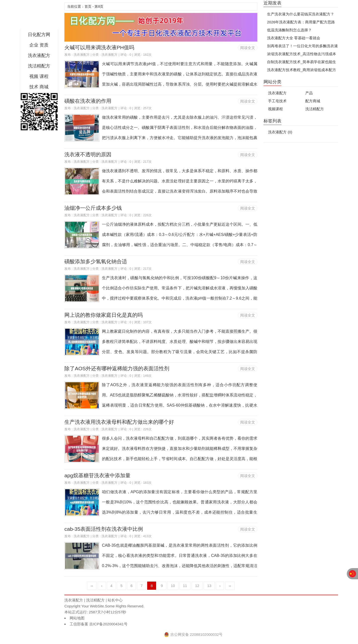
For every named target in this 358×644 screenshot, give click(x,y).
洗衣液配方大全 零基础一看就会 (294, 38)
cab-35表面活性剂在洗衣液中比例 (104, 529)
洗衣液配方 (39, 55)
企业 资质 (39, 45)
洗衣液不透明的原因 (88, 154)
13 (209, 586)
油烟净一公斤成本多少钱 (93, 208)
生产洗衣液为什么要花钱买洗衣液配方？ (301, 14)
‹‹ (92, 586)
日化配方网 (39, 16)
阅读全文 (248, 48)
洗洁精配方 (39, 66)
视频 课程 (39, 76)
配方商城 (313, 101)
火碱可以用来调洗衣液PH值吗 (99, 47)
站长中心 (115, 600)
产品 (309, 93)
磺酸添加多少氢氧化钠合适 (96, 261)
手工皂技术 (277, 101)
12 (197, 586)
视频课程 (275, 109)
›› (230, 586)
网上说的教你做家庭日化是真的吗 (104, 315)
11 (185, 586)
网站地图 (77, 618)
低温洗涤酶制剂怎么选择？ (289, 30)
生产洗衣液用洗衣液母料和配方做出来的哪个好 (119, 422)
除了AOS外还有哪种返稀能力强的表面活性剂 (117, 368)
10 (173, 586)
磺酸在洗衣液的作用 (88, 101)
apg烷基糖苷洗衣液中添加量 (97, 475)
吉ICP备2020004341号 (108, 624)
